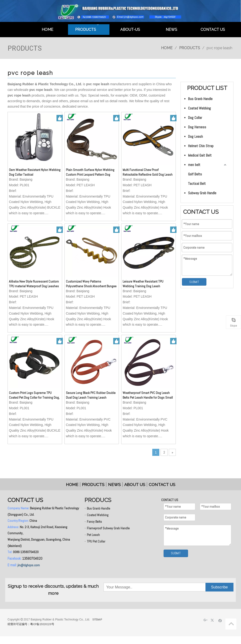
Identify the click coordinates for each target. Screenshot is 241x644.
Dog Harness (197, 127)
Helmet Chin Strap (201, 146)
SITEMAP (97, 620)
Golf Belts (195, 174)
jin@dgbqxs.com (29, 565)
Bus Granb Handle (200, 99)
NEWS (114, 485)
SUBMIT (194, 282)
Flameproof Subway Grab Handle (108, 528)
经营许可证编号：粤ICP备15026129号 (31, 624)
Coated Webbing (199, 108)
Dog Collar (195, 118)
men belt (194, 165)
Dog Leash (195, 136)
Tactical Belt (197, 184)
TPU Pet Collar (96, 541)
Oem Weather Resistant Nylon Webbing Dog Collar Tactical (35, 172)
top (231, 624)
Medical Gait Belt (200, 155)
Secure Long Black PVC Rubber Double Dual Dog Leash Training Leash (91, 395)
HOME (72, 485)
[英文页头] (120, 11)
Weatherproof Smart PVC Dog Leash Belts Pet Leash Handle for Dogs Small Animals (148, 395)
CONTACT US (162, 485)
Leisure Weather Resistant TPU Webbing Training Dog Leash (143, 284)
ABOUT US (135, 485)
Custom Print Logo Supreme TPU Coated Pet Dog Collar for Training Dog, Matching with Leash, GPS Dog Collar (34, 395)
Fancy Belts (94, 522)
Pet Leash (93, 535)
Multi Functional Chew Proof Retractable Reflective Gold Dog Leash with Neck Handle (148, 172)
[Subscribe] (219, 587)
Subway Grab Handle (202, 193)
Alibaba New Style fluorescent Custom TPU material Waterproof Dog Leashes (34, 284)
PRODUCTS (93, 485)
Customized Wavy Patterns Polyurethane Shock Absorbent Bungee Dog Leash (91, 284)
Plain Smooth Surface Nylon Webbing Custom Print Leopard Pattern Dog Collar (90, 172)
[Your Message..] (127, 587)
